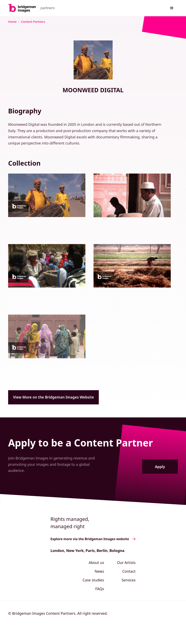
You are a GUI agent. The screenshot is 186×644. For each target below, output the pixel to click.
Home (12, 22)
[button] (172, 8)
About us (96, 563)
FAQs (100, 589)
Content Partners (33, 22)
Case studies (93, 580)
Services (129, 580)
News (99, 571)
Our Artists (126, 563)
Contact (129, 571)
